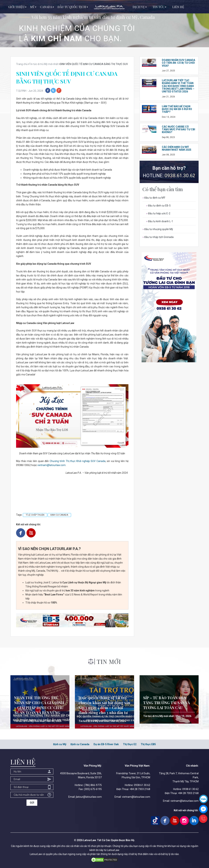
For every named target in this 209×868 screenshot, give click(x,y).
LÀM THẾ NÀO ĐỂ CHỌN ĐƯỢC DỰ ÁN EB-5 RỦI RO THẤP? (177, 109)
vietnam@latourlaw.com (52, 465)
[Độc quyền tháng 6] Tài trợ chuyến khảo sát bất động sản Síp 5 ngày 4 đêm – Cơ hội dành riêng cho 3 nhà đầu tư (104, 705)
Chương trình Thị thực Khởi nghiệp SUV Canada (78, 461)
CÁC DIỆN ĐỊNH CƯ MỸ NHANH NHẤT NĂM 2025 (177, 148)
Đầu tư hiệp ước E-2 (158, 213)
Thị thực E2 (130, 744)
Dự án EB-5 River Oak (106, 744)
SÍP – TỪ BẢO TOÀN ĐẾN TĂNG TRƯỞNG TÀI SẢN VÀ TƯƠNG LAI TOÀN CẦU (167, 703)
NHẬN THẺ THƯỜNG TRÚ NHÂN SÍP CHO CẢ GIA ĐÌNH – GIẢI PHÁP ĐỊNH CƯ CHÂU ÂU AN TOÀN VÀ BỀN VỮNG (39, 705)
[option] (104, 24)
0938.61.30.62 (180, 176)
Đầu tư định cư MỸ (154, 198)
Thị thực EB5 (148, 744)
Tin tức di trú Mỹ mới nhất (29, 721)
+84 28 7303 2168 (140, 789)
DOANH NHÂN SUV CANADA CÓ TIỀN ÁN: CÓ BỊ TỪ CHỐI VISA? (178, 63)
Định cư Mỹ (60, 744)
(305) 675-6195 (93, 789)
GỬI (32, 803)
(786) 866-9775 (93, 785)
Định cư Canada (80, 744)
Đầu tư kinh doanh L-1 (160, 221)
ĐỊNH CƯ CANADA (59, 515)
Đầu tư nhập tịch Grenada (158, 237)
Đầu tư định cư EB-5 (158, 206)
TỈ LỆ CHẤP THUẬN (35, 515)
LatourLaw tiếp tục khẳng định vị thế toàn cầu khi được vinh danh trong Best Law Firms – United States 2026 (178, 86)
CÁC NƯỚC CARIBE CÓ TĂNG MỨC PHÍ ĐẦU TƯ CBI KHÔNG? (178, 130)
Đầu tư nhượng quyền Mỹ (158, 229)
